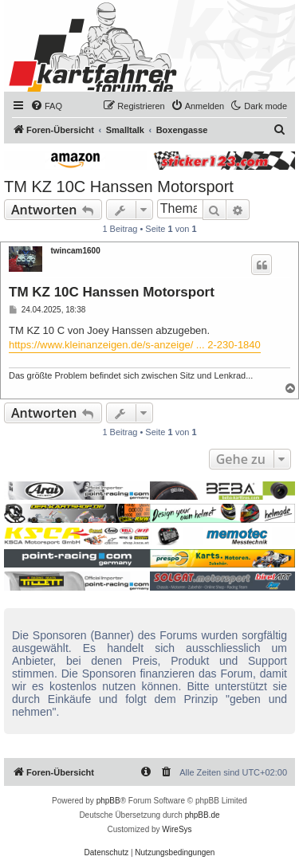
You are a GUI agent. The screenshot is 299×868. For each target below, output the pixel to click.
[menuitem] (46, 106)
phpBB (108, 801)
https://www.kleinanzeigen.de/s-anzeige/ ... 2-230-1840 (135, 345)
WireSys (177, 829)
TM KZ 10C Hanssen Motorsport (119, 187)
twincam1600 (75, 251)
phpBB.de (203, 815)
